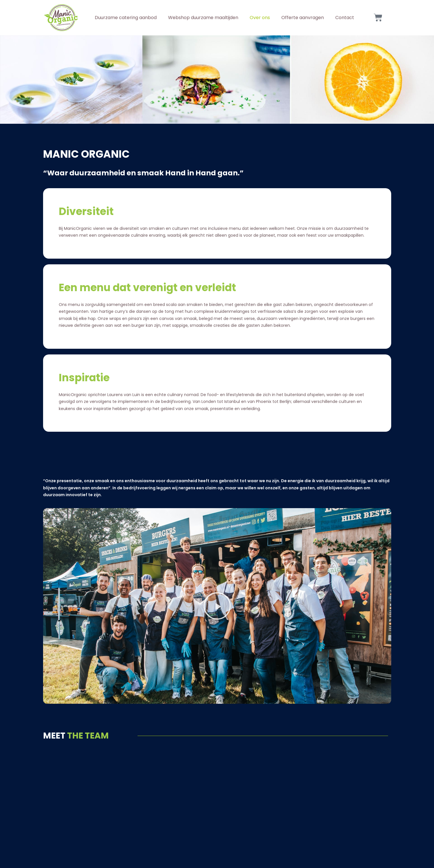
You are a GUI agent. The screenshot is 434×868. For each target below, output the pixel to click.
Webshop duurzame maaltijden (203, 18)
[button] (217, 606)
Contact (345, 18)
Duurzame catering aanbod (126, 18)
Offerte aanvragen (303, 18)
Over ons (260, 18)
